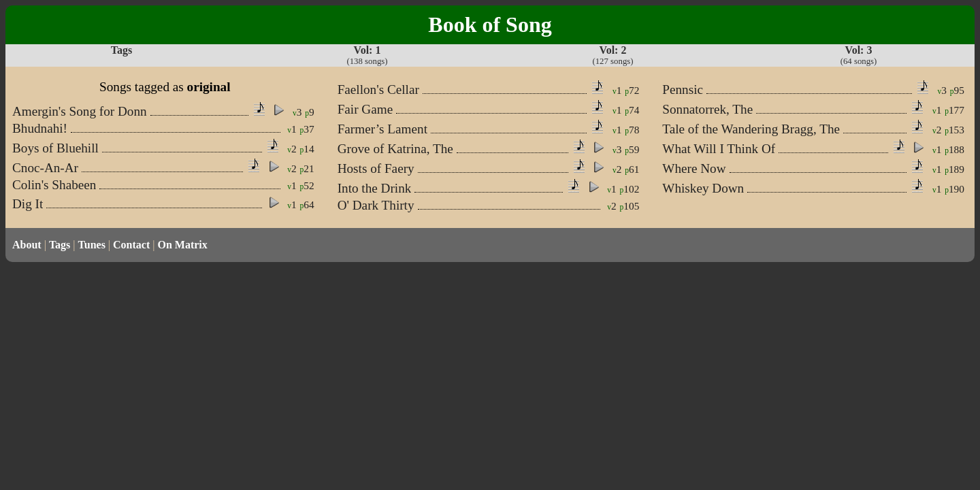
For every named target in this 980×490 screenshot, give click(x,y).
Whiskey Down (703, 188)
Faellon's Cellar (378, 89)
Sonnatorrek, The (707, 109)
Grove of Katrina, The (395, 149)
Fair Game (365, 109)
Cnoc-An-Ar (45, 168)
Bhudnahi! (40, 128)
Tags (60, 245)
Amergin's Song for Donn (80, 111)
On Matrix (182, 245)
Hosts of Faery (376, 168)
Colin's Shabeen (54, 185)
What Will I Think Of (719, 149)
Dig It (28, 204)
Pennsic (683, 89)
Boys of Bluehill (55, 148)
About (27, 245)
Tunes (92, 245)
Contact (131, 245)
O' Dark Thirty (376, 205)
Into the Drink (375, 188)
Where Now (694, 168)
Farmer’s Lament (382, 129)
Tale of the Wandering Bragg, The (751, 129)
